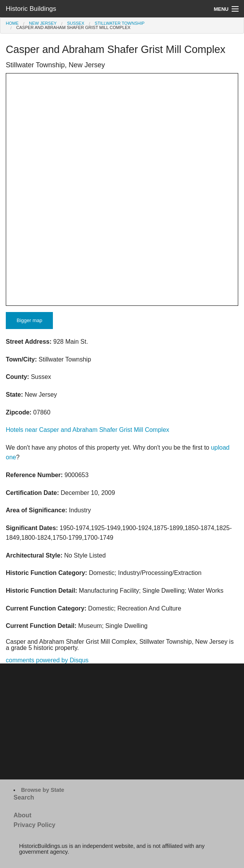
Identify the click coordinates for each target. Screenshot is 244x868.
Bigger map (29, 320)
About (22, 815)
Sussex (76, 23)
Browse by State (42, 790)
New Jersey (43, 23)
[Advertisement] (122, 721)
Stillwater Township (119, 23)
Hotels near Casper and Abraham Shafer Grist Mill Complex (87, 430)
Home (12, 23)
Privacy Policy (35, 825)
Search (24, 797)
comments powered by (47, 660)
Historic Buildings (31, 9)
